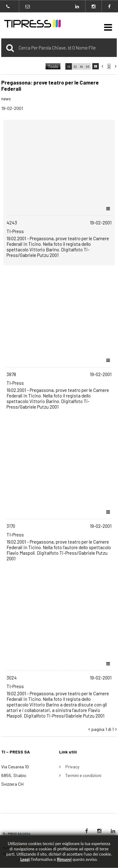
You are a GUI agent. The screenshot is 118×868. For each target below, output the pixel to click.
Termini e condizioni (83, 775)
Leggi (25, 859)
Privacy (72, 767)
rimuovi (64, 859)
